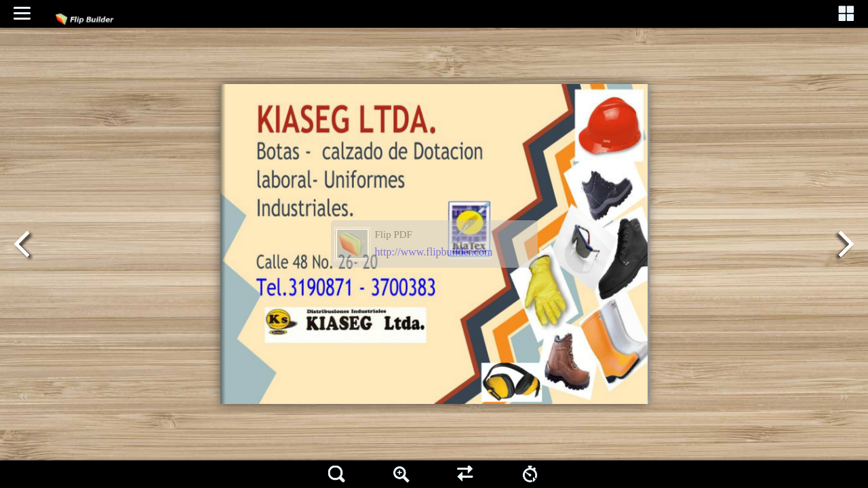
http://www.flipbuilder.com (434, 252)
